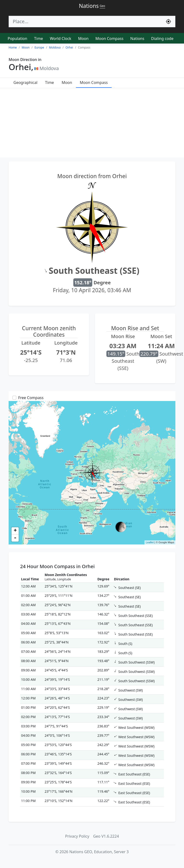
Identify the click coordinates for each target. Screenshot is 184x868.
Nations (137, 38)
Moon (83, 38)
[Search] (85, 22)
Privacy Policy (77, 836)
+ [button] (15, 531)
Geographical (25, 82)
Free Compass (31, 398)
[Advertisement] (92, 124)
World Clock (60, 38)
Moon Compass (109, 38)
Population (17, 38)
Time (38, 38)
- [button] (15, 538)
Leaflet (150, 542)
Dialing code (162, 38)
